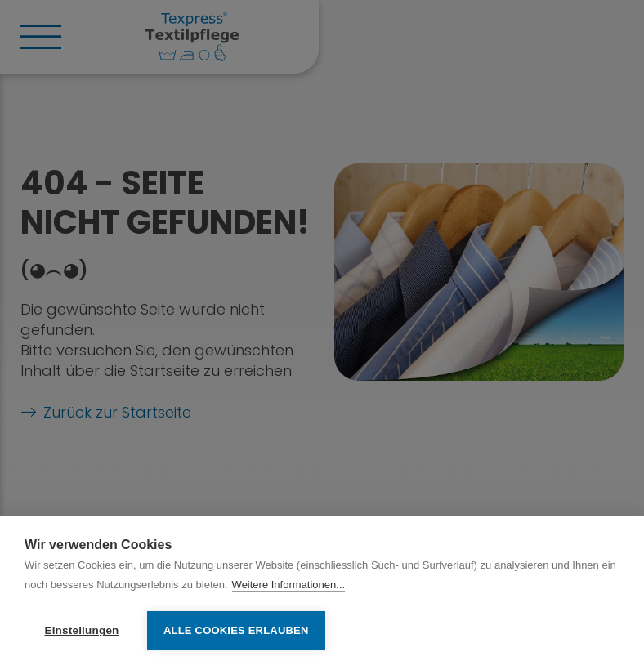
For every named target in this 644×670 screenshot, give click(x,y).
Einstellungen (81, 630)
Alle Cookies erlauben (236, 630)
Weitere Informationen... (289, 585)
